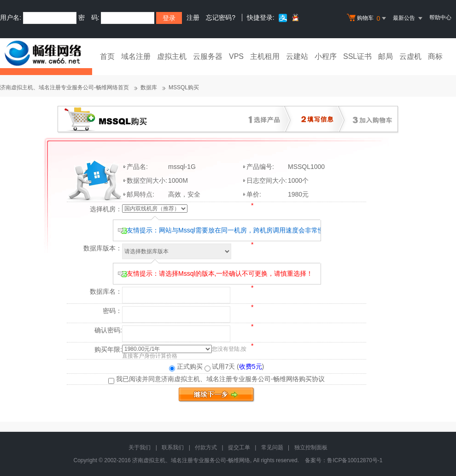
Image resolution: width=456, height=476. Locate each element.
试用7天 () (234, 366)
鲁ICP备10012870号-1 (355, 460)
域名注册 (136, 56)
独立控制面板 (311, 447)
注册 (193, 17)
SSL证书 (357, 56)
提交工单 (239, 447)
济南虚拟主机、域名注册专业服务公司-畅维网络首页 (64, 87)
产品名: (137, 167)
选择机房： (106, 209)
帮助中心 (440, 17)
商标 (435, 56)
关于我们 (140, 447)
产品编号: (260, 167)
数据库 (149, 87)
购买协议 (312, 379)
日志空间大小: (267, 180)
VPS (236, 56)
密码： (112, 311)
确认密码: (108, 330)
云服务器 (208, 56)
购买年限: (108, 349)
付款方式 (206, 447)
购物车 (368, 18)
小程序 (326, 56)
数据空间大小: (147, 180)
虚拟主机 (172, 56)
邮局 (386, 56)
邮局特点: (140, 194)
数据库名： (106, 291)
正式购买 (186, 366)
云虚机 (410, 56)
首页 (107, 56)
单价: (254, 194)
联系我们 (173, 447)
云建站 (297, 56)
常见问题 (272, 447)
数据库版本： (103, 248)
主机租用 (265, 56)
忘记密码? (221, 17)
